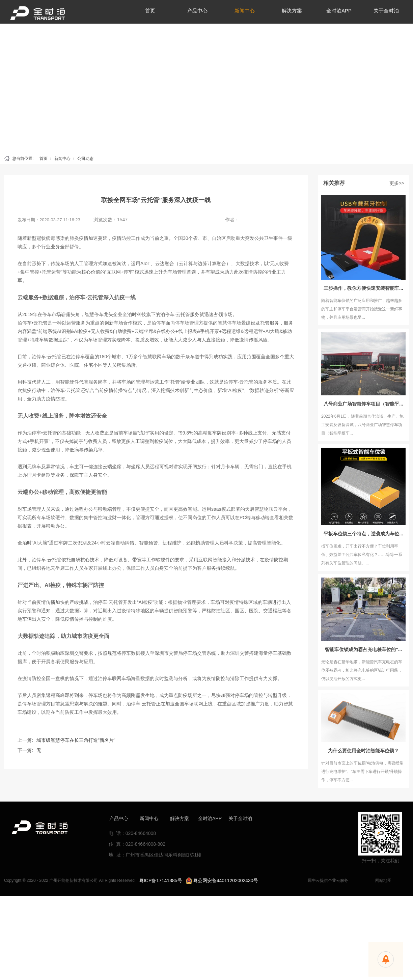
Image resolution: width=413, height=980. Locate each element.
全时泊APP (210, 818)
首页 (44, 159)
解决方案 (180, 818)
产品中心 (119, 818)
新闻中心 (62, 159)
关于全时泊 (240, 818)
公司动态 (85, 159)
